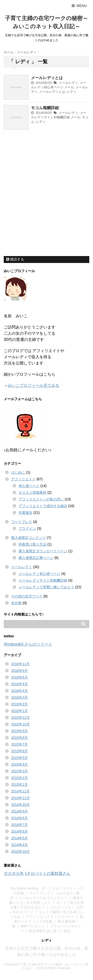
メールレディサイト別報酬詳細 (43, 580)
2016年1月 (19, 711)
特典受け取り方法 (32, 544)
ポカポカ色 (14, 873)
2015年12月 (20, 718)
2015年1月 (19, 784)
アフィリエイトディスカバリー (50, 917)
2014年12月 (20, 791)
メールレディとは (47, 78)
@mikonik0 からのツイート (28, 644)
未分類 (16, 603)
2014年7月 (19, 825)
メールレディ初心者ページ (39, 574)
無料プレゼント (33, 926)
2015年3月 (19, 771)
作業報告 (26, 513)
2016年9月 (19, 671)
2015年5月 (19, 758)
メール (69, 87)
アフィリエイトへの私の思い (41, 499)
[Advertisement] (46, 206)
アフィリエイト (23, 479)
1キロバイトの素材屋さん (47, 873)
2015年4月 (19, 764)
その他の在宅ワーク (27, 596)
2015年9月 (19, 731)
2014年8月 (19, 818)
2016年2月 (19, 704)
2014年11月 (20, 798)
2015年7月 (19, 744)
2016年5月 (19, 684)
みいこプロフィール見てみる (33, 385)
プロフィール (61, 907)
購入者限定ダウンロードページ (43, 551)
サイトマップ (40, 893)
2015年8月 (19, 738)
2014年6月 (19, 831)
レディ (72, 92)
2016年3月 (19, 697)
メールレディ (68, 83)
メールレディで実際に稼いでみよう (46, 587)
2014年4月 (19, 845)
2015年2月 (19, 778)
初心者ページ (29, 486)
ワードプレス (22, 522)
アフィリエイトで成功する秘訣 (43, 506)
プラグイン (27, 528)
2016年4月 (19, 691)
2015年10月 (20, 724)
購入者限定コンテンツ (29, 538)
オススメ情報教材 (32, 492)
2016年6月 (19, 677)
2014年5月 (19, 838)
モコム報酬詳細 (45, 108)
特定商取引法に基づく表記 (50, 931)
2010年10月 (20, 851)
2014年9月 (19, 811)
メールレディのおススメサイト (43, 898)
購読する (15, 259)
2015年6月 (19, 751)
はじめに (18, 472)
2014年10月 (20, 805)
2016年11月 (20, 664)
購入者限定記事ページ (36, 558)
